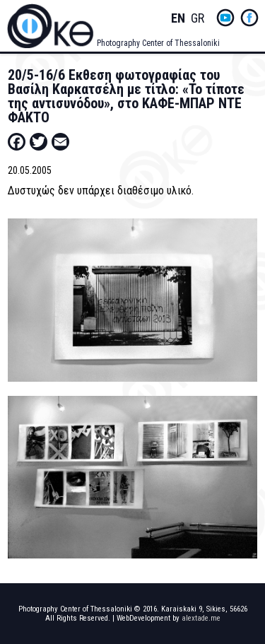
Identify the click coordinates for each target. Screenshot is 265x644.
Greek (198, 19)
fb (249, 18)
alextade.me (201, 618)
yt (225, 18)
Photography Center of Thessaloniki (158, 43)
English (178, 19)
